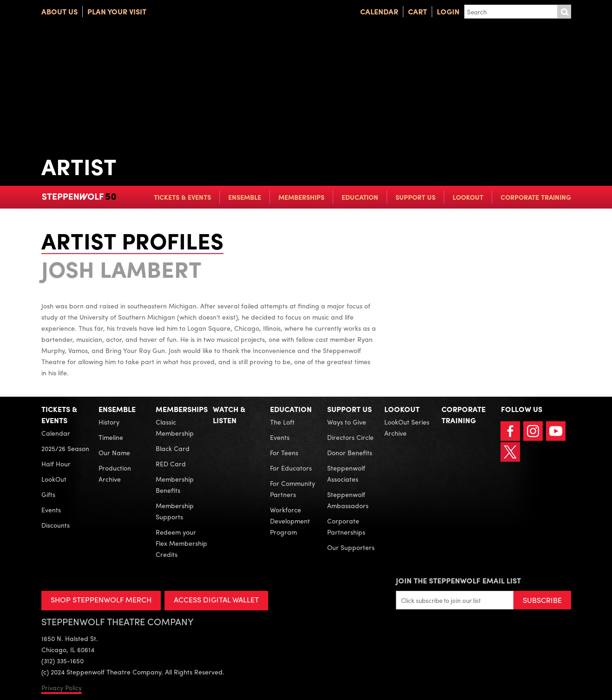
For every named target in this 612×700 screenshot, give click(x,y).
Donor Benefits (350, 452)
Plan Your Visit (117, 11)
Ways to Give (347, 422)
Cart (418, 11)
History (109, 422)
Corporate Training (536, 197)
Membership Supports (175, 511)
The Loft (282, 422)
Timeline (111, 437)
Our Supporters (351, 547)
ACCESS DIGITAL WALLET (216, 599)
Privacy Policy (62, 687)
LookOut (468, 197)
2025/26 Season (65, 448)
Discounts (56, 525)
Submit (564, 12)
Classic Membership (175, 427)
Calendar (379, 11)
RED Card (171, 464)
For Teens (284, 452)
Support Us (415, 197)
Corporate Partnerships (346, 526)
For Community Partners (293, 489)
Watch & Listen (229, 415)
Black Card (173, 448)
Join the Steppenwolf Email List (458, 580)
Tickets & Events (182, 197)
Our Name (114, 452)
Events (51, 510)
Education (360, 197)
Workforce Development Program (290, 521)
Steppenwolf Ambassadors (348, 500)
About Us (59, 11)
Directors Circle (350, 437)
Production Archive (115, 473)
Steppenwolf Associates (346, 473)
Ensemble (245, 197)
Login (448, 11)
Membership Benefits (175, 484)
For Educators (291, 468)
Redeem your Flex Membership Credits (181, 543)
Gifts (48, 494)
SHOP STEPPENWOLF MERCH (101, 599)
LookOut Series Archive (407, 427)
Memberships (301, 197)
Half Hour (56, 464)
